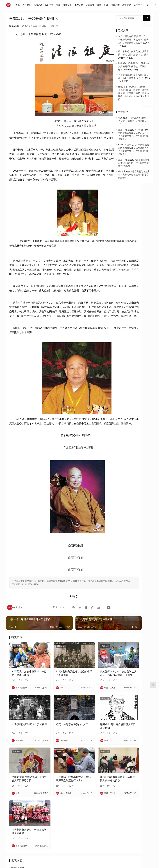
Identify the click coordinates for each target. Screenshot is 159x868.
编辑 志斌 (14, 26)
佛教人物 (79, 5)
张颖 (120, 118)
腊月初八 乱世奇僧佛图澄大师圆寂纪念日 (92, 749)
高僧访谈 (39, 5)
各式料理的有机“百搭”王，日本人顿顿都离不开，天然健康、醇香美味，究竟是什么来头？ (134, 40)
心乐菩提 (50, 5)
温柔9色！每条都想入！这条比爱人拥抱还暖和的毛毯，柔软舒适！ (134, 66)
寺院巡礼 (91, 5)
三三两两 (123, 130)
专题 (59, 5)
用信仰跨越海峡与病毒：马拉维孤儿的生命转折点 (92, 795)
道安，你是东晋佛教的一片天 (58, 749)
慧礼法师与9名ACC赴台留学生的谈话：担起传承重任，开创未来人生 (92, 703)
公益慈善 (68, 5)
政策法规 (127, 5)
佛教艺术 (116, 5)
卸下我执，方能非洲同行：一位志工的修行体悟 (24, 703)
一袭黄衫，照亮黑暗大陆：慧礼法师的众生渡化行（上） (58, 795)
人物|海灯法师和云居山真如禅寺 (24, 749)
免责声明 (139, 5)
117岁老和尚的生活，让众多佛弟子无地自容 (58, 703)
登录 (155, 5)
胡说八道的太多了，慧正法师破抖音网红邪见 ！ (133, 121)
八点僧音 (27, 5)
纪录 (107, 5)
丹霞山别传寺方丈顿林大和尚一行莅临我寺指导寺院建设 (134, 163)
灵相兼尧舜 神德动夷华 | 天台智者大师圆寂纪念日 (24, 795)
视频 (100, 5)
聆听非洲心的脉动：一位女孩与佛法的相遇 (24, 841)
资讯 (18, 5)
